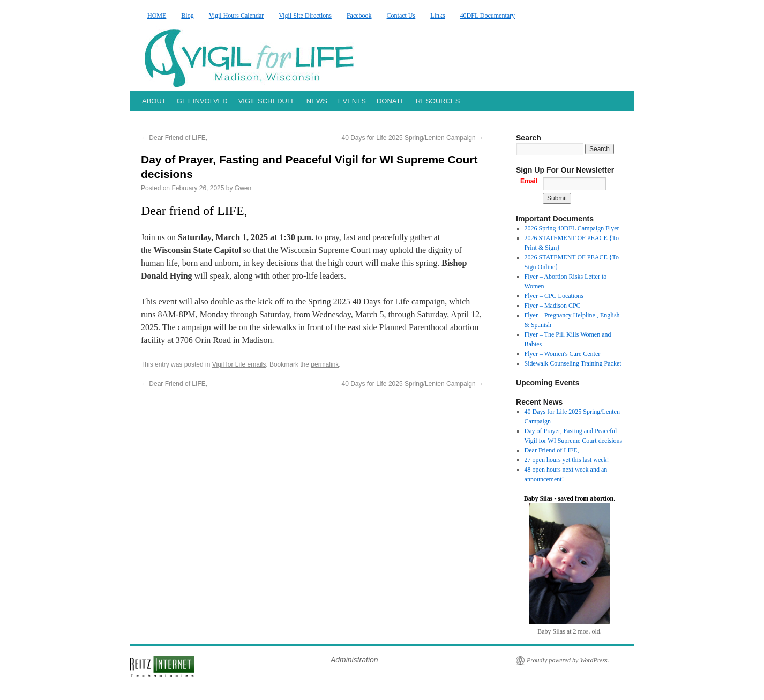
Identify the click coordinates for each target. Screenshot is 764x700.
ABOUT (154, 101)
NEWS (317, 101)
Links (437, 16)
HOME (157, 16)
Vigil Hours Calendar (237, 16)
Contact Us (401, 16)
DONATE (391, 101)
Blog (187, 16)
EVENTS (352, 101)
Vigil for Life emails (239, 364)
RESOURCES (438, 101)
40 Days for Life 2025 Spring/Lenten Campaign (413, 138)
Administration (354, 660)
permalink (325, 364)
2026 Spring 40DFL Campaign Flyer (572, 228)
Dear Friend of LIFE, (174, 138)
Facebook (359, 16)
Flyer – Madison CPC (553, 306)
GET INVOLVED (202, 101)
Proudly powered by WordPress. (568, 660)
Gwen (243, 188)
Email (529, 181)
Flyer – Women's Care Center (563, 354)
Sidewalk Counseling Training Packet (573, 363)
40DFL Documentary (488, 16)
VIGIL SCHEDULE (267, 101)
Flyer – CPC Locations (554, 296)
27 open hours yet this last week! (567, 460)
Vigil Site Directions (305, 16)
